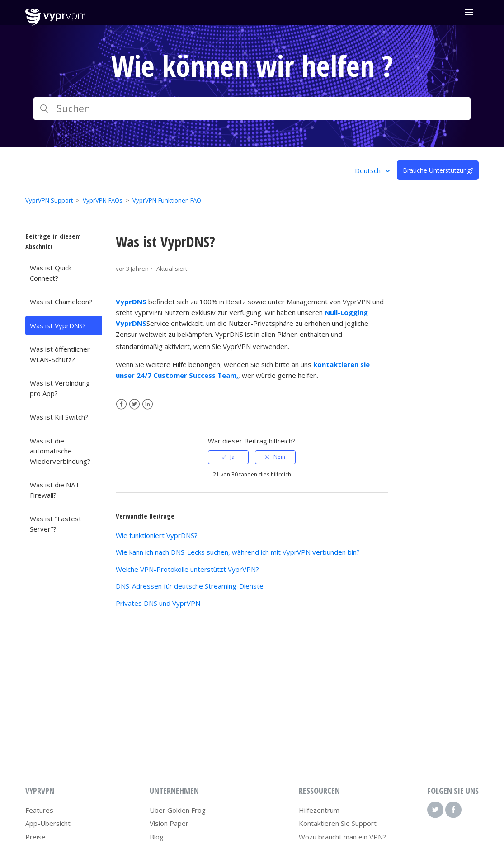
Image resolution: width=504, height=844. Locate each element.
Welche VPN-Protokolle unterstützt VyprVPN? (187, 569)
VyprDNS (131, 302)
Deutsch (369, 170)
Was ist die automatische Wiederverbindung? (60, 451)
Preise (35, 837)
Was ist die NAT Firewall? (55, 490)
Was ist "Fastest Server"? (56, 524)
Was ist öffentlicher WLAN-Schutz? (60, 354)
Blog (157, 837)
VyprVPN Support (49, 200)
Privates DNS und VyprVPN (158, 603)
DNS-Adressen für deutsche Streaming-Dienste (190, 586)
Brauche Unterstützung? (438, 170)
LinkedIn (148, 404)
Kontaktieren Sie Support (338, 823)
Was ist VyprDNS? (58, 325)
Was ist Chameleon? (61, 302)
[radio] (228, 457)
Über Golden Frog (178, 810)
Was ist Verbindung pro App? (60, 388)
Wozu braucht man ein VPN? (342, 837)
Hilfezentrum (319, 810)
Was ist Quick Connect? (51, 273)
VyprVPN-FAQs (103, 200)
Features (39, 810)
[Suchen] (252, 108)
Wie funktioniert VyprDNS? (157, 535)
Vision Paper (169, 823)
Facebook (121, 404)
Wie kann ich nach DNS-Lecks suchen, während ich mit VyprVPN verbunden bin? (238, 552)
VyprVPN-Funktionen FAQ (167, 200)
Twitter (134, 404)
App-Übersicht (48, 823)
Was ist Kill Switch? (59, 417)
